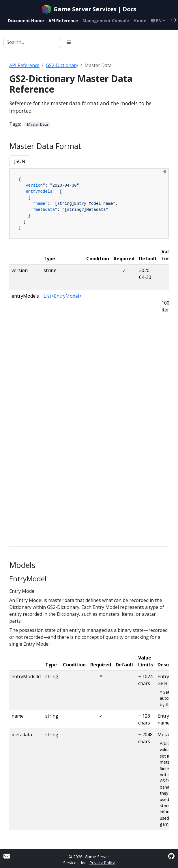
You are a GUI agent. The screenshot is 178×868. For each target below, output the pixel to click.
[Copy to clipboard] (164, 172)
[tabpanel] (89, 204)
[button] (158, 21)
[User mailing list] (7, 856)
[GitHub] (171, 856)
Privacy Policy (102, 863)
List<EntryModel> (63, 296)
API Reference (24, 65)
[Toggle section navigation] (69, 42)
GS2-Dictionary (62, 65)
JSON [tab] (20, 161)
